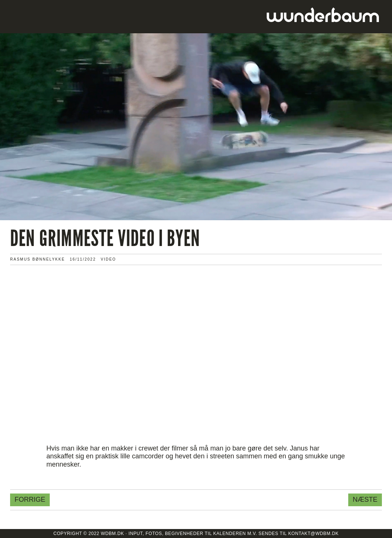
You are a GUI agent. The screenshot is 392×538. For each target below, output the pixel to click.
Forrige (30, 499)
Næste (365, 499)
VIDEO (108, 259)
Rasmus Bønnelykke (38, 259)
